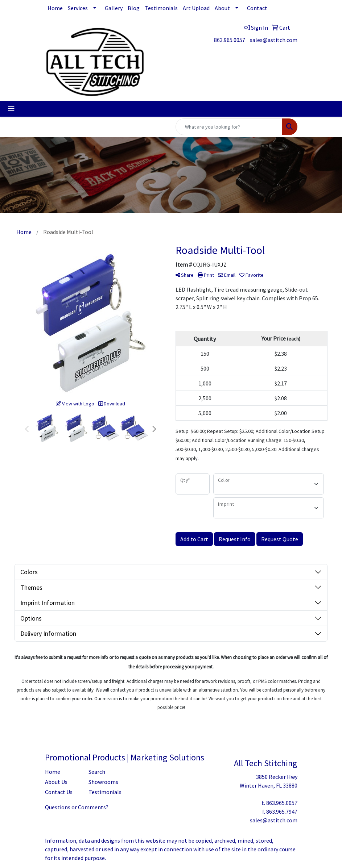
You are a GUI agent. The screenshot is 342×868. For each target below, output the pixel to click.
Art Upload (196, 8)
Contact (257, 8)
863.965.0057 (230, 40)
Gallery (114, 8)
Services (78, 8)
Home (55, 8)
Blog (134, 8)
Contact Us (59, 792)
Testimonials (161, 8)
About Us (56, 782)
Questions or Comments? (77, 807)
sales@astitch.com (274, 40)
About (222, 8)
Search (97, 772)
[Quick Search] (229, 127)
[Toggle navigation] (11, 109)
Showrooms (103, 782)
